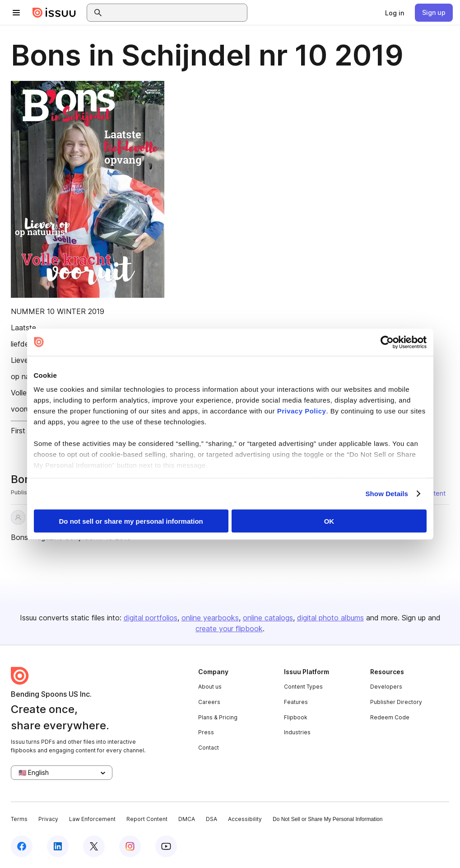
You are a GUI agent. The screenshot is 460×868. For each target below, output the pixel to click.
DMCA (187, 819)
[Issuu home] (54, 13)
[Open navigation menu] (16, 13)
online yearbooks (210, 618)
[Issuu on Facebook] (22, 846)
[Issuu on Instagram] (130, 846)
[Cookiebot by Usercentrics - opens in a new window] (387, 342)
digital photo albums (330, 618)
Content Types (303, 687)
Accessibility (245, 819)
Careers (209, 702)
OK (329, 521)
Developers (386, 687)
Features (296, 702)
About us (210, 687)
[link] (395, 13)
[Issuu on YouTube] (166, 846)
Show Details (387, 494)
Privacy (48, 819)
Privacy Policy (302, 411)
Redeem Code (390, 717)
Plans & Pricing (218, 717)
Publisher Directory (396, 702)
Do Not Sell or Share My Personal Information (328, 819)
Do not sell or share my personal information (131, 521)
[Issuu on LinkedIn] (58, 846)
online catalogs (268, 618)
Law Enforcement (92, 819)
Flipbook (296, 717)
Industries (297, 732)
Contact (209, 748)
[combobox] (175, 13)
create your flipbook (229, 629)
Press (206, 732)
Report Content (147, 819)
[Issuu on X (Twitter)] (94, 846)
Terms (19, 819)
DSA (211, 819)
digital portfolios (151, 618)
